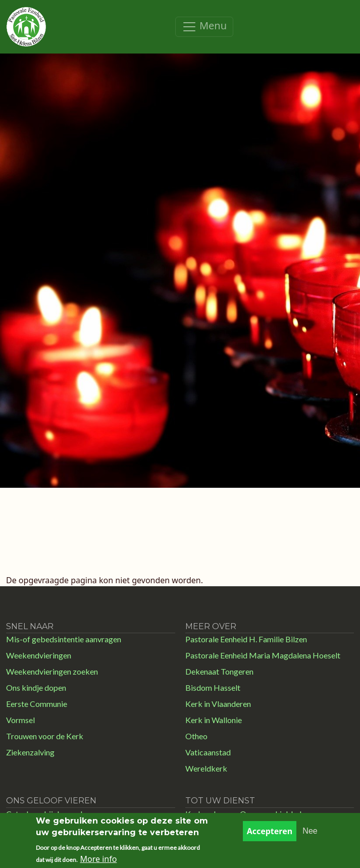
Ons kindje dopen (36, 687)
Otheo (196, 736)
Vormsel (20, 720)
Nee (310, 836)
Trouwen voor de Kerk (45, 736)
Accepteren (270, 836)
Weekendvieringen (39, 655)
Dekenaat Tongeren (219, 671)
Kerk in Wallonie (214, 720)
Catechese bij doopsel (44, 814)
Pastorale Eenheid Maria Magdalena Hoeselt (263, 655)
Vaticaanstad (208, 752)
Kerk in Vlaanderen (218, 704)
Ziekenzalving (30, 752)
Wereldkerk (206, 768)
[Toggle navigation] (204, 27)
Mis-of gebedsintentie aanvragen (64, 639)
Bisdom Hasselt (213, 687)
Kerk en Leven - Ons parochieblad (243, 814)
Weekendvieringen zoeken (52, 671)
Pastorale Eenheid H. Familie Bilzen (246, 639)
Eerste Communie (37, 704)
